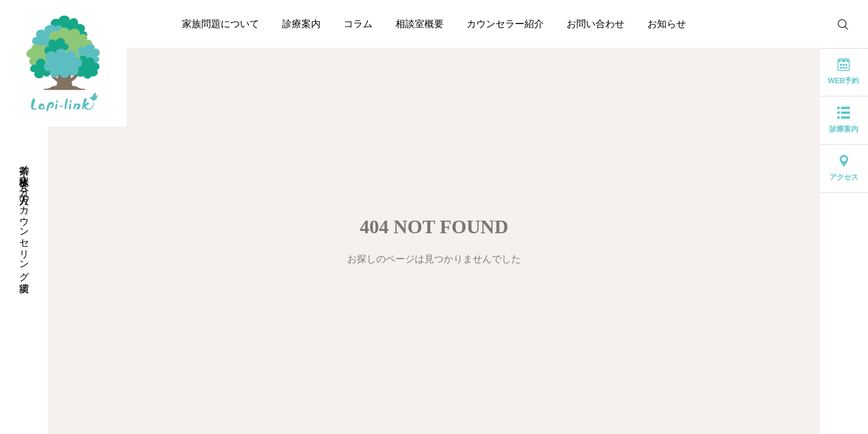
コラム (358, 24)
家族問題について (221, 24)
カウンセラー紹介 (505, 24)
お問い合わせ (596, 24)
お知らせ (667, 24)
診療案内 (301, 24)
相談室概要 (420, 24)
